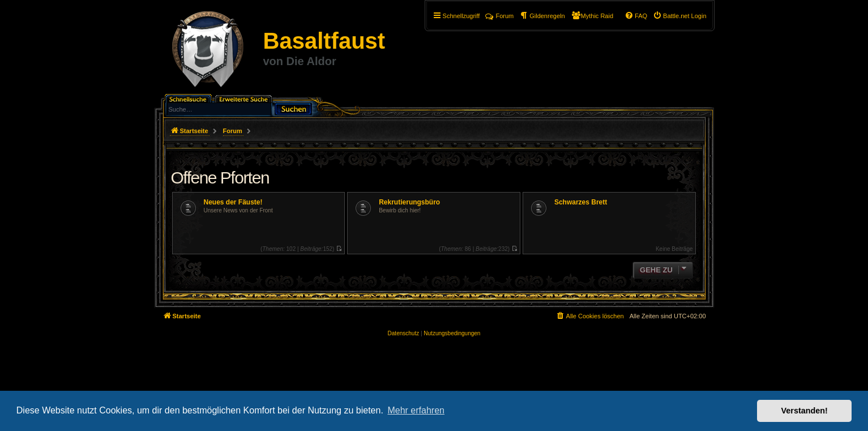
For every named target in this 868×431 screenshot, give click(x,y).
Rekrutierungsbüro (409, 202)
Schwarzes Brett (581, 202)
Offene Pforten (220, 178)
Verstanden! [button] (805, 411)
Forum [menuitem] (499, 16)
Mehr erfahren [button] (416, 410)
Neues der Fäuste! (233, 202)
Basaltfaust (324, 41)
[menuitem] (679, 16)
